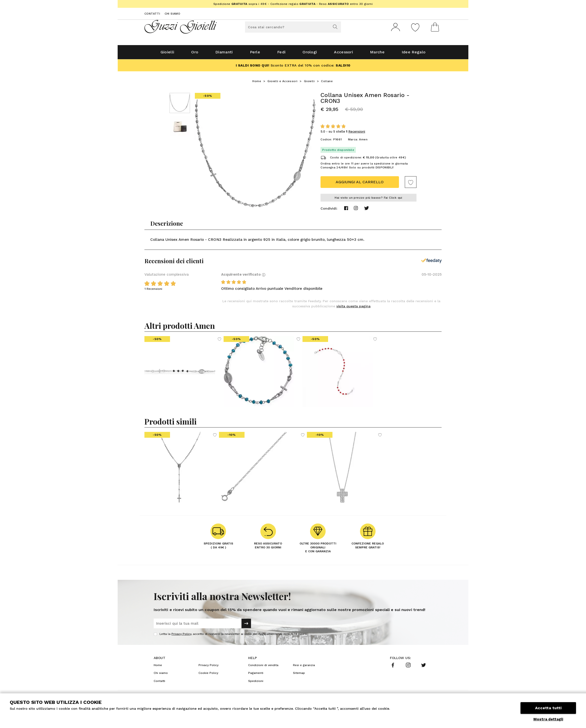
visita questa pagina (353, 308)
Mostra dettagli (548, 719)
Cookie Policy (208, 675)
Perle (255, 54)
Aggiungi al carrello (360, 184)
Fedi (281, 54)
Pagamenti (256, 675)
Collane (327, 83)
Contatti (152, 14)
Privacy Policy (181, 636)
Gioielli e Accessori (282, 83)
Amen (363, 141)
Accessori (343, 54)
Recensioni (357, 133)
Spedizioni (256, 683)
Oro (195, 54)
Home (257, 83)
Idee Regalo (414, 54)
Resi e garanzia (304, 667)
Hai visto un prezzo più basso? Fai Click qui (369, 200)
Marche (377, 54)
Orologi (310, 54)
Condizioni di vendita (263, 667)
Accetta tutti (548, 708)
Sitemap (299, 675)
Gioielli (167, 54)
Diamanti (224, 54)
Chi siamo (173, 14)
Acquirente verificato (243, 276)
